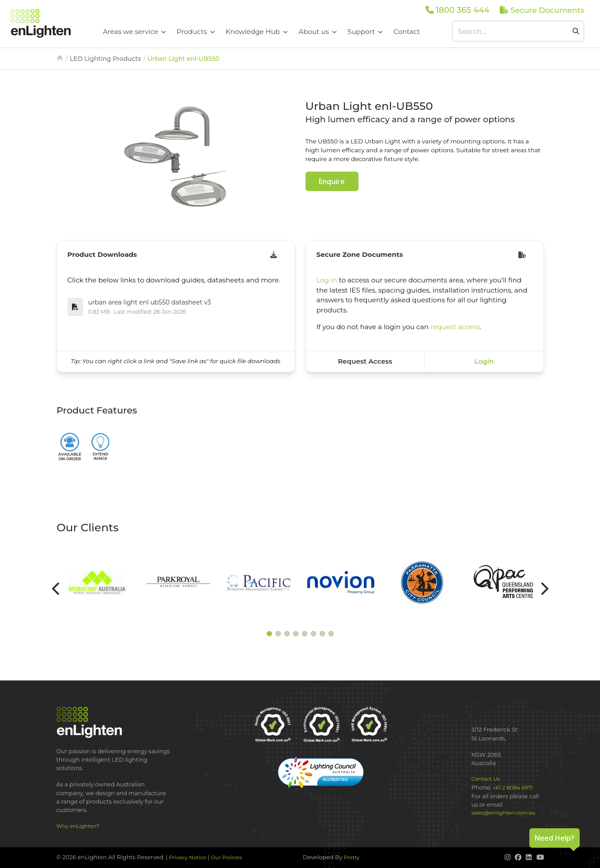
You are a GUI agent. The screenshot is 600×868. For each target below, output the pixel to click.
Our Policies (227, 857)
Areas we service (134, 32)
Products (196, 32)
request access (455, 327)
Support (365, 32)
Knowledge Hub (257, 32)
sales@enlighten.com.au (504, 813)
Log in (327, 280)
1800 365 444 (457, 10)
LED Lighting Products (105, 59)
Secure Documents (542, 10)
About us (318, 32)
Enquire (332, 181)
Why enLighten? (78, 826)
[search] (576, 31)
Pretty (352, 857)
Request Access (365, 361)
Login (484, 361)
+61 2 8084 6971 (513, 788)
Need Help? (555, 838)
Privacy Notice (188, 857)
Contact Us (486, 779)
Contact (407, 32)
